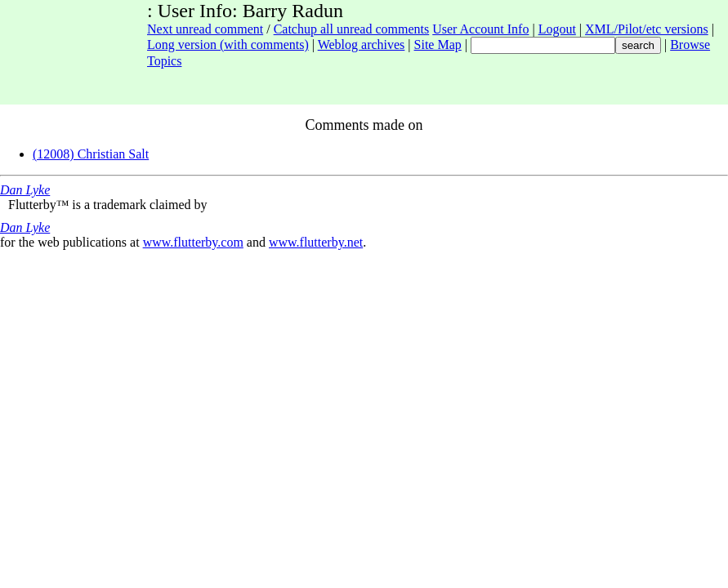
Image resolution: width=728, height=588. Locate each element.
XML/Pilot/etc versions (647, 29)
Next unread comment (205, 29)
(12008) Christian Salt (91, 154)
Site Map (438, 45)
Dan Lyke (25, 190)
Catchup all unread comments (352, 29)
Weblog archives (362, 45)
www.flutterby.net (316, 242)
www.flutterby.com (193, 242)
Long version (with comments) (228, 45)
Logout (557, 29)
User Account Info (480, 29)
